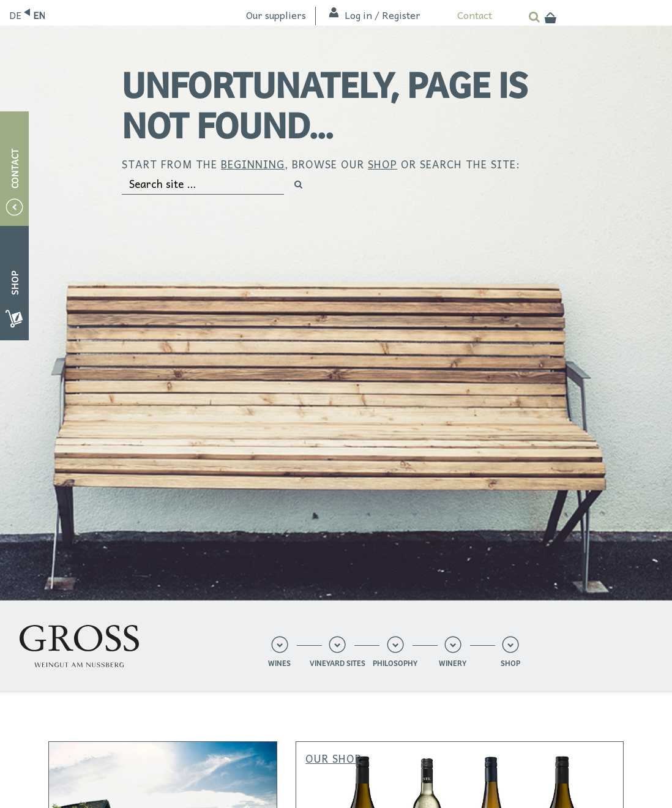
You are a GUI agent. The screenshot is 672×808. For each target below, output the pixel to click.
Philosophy (395, 664)
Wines (279, 664)
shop (383, 164)
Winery (453, 664)
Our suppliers (276, 15)
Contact (475, 15)
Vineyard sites (338, 664)
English (39, 15)
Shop (510, 664)
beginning (253, 164)
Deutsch (15, 15)
